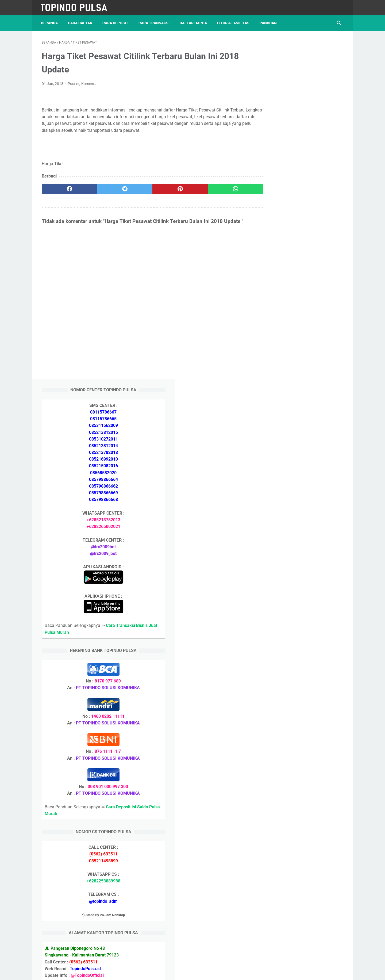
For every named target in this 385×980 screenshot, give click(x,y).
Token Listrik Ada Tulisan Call (296, 724)
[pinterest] (168, 188)
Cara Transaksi (155, 21)
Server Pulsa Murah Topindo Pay (174, 972)
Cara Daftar (81, 21)
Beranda (50, 21)
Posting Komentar (83, 83)
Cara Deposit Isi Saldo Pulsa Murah (301, 794)
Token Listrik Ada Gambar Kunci (298, 736)
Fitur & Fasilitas (234, 21)
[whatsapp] (219, 188)
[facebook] (67, 188)
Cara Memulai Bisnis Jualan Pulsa (300, 672)
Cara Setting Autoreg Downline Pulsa (303, 749)
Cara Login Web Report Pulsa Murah (302, 761)
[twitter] (118, 188)
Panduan (269, 21)
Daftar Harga (194, 21)
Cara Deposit (116, 21)
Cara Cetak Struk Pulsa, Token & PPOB (305, 871)
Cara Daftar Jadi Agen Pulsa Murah (301, 660)
